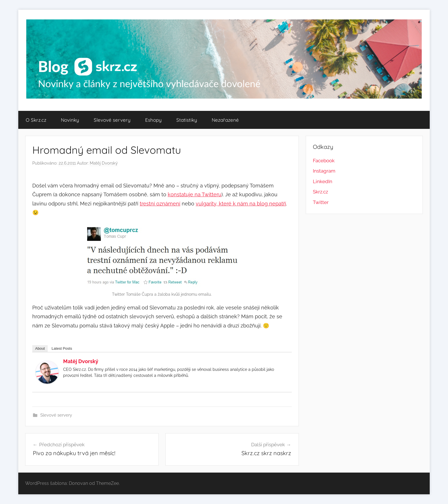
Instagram (324, 171)
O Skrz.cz (36, 120)
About (40, 348)
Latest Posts (62, 348)
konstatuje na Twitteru (195, 194)
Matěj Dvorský (104, 163)
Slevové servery (112, 120)
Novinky (70, 120)
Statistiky (187, 120)
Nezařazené (225, 120)
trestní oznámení (160, 204)
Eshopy (153, 120)
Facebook (324, 161)
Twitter (321, 202)
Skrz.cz (320, 192)
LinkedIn (323, 181)
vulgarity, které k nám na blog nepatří (241, 204)
